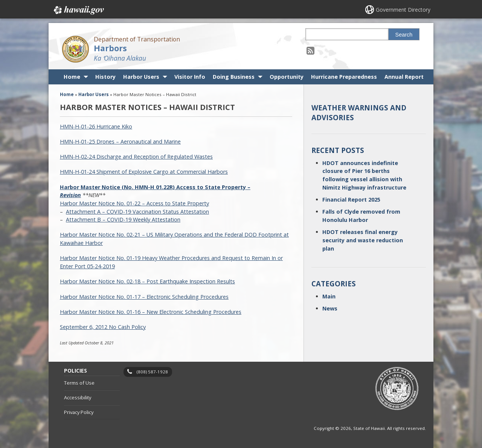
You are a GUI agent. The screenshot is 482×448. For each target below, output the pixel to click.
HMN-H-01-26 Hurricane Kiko (96, 126)
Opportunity (287, 77)
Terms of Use (79, 383)
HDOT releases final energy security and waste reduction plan (363, 240)
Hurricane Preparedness (344, 77)
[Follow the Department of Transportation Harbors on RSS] (310, 50)
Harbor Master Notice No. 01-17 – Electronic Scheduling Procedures (144, 297)
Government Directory (403, 10)
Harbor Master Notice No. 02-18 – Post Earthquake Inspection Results (147, 281)
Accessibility (78, 398)
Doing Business (234, 77)
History (105, 77)
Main (329, 296)
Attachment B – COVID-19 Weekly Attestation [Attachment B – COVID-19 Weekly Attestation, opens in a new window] (123, 219)
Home (72, 77)
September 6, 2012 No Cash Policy (103, 327)
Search (404, 35)
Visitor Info (190, 77)
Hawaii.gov (78, 10)
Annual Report (404, 77)
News (330, 308)
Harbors (110, 48)
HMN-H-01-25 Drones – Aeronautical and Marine (120, 141)
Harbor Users (141, 77)
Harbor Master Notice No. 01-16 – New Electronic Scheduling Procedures (151, 312)
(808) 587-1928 (152, 372)
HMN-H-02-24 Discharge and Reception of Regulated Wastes (136, 157)
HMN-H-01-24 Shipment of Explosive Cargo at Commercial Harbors (144, 172)
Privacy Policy (79, 412)
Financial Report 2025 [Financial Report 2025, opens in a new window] (351, 200)
